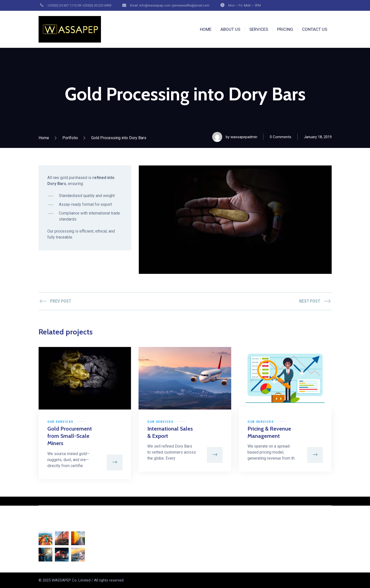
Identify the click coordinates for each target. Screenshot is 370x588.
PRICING (285, 29)
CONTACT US (315, 29)
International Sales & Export (170, 432)
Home (44, 138)
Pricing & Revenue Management (269, 432)
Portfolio (70, 138)
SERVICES (259, 29)
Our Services (60, 422)
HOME (206, 29)
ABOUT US (230, 29)
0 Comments (281, 137)
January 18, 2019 (318, 137)
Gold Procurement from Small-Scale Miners (70, 436)
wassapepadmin (244, 137)
